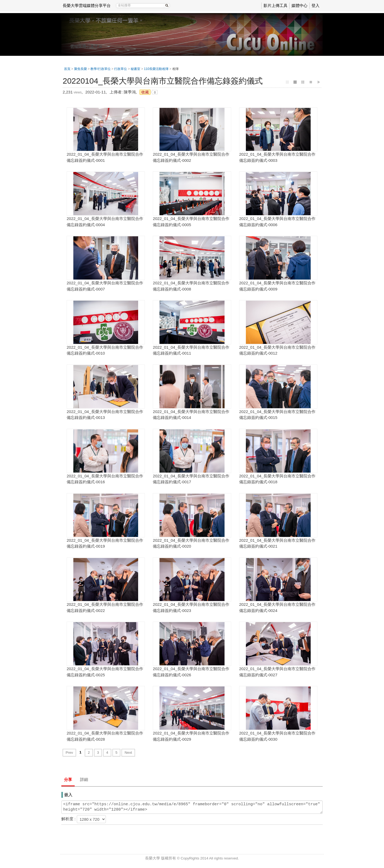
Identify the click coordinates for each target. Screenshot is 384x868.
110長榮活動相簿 (156, 69)
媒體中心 (299, 5)
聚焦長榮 (81, 69)
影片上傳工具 (275, 5)
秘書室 (135, 69)
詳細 (84, 779)
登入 (315, 5)
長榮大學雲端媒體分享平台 (87, 5)
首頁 (67, 69)
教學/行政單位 (100, 69)
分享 (68, 779)
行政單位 (121, 69)
